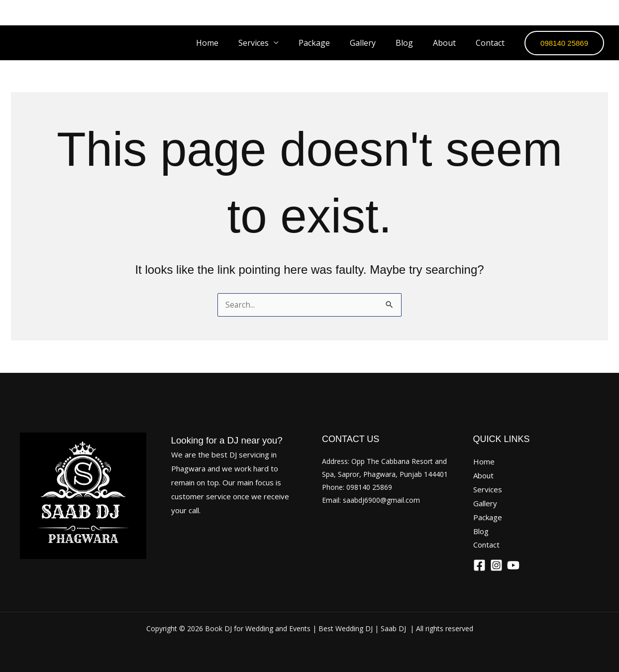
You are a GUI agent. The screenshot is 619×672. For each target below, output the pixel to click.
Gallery (377, 43)
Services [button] (275, 43)
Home (233, 43)
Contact (492, 43)
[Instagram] (574, 12)
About (450, 43)
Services (488, 489)
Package (332, 43)
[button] (564, 43)
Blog (414, 43)
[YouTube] (601, 12)
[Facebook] (547, 12)
